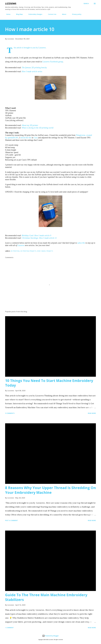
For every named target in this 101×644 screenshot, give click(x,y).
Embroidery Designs (34, 14)
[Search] (86, 4)
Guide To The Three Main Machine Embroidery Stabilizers (46, 597)
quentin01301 (13, 138)
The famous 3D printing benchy (34, 68)
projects (50, 251)
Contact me (51, 14)
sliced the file (26, 138)
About (63, 14)
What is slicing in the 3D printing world (38, 128)
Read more (92, 413)
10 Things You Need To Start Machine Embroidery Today (49, 383)
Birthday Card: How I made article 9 (36, 235)
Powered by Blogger (50, 636)
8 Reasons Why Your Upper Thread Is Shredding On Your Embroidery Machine (50, 490)
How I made (41, 251)
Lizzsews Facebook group (53, 62)
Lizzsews (11, 3)
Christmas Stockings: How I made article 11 (39, 238)
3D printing (15, 251)
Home (7, 14)
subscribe (81, 243)
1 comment (9, 628)
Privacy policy (76, 14)
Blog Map (18, 14)
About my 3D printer (30, 125)
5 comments (10, 413)
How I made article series (32, 71)
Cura (36, 138)
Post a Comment (11, 520)
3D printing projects (28, 251)
